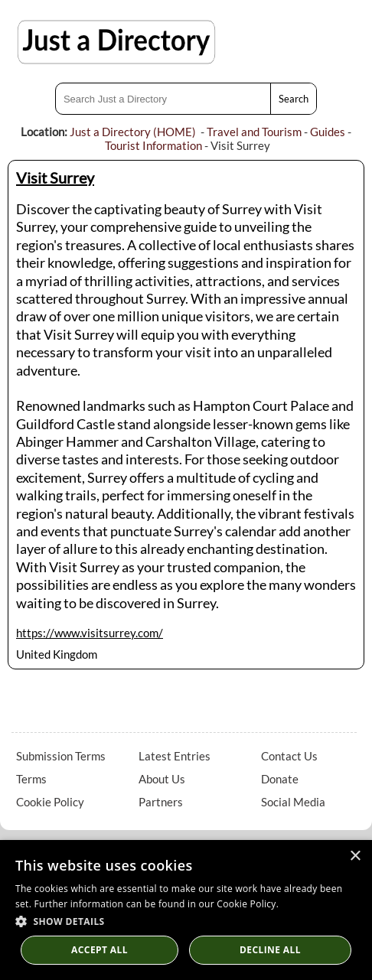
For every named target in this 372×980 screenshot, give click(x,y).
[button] (186, 921)
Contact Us (289, 756)
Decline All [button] (270, 950)
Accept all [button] (100, 950)
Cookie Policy (50, 802)
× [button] (355, 856)
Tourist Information (153, 145)
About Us (162, 779)
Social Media (293, 802)
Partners (161, 802)
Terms (31, 779)
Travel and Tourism (254, 132)
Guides (328, 132)
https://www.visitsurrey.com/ (90, 633)
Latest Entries (175, 756)
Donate (280, 779)
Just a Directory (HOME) (133, 132)
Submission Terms (61, 756)
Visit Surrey (55, 177)
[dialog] (186, 910)
